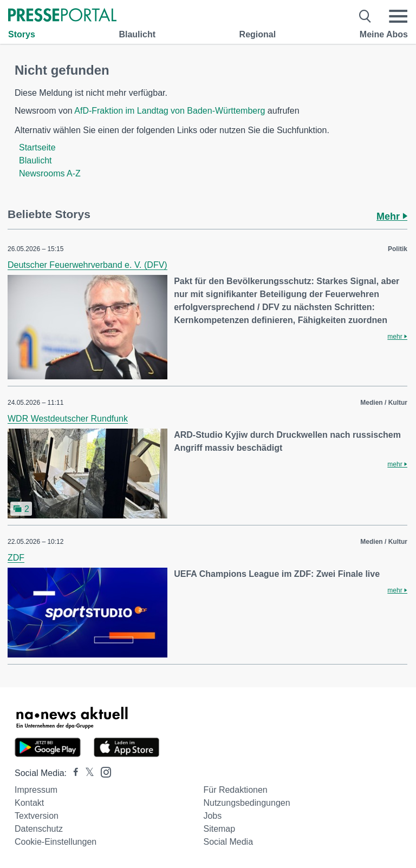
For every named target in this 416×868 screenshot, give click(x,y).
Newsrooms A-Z (50, 173)
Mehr (392, 216)
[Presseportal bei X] (86, 773)
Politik (398, 249)
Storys (22, 34)
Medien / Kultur (384, 403)
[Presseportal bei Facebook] (73, 773)
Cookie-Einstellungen (56, 842)
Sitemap (219, 829)
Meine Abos (384, 34)
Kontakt (29, 803)
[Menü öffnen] (398, 16)
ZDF (16, 558)
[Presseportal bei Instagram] (103, 771)
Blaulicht (137, 34)
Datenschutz (39, 829)
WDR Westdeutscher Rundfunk (68, 419)
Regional (258, 34)
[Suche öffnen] (365, 16)
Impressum (36, 790)
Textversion (37, 816)
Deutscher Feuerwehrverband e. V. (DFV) (87, 265)
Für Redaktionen (235, 790)
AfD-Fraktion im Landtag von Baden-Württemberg (170, 111)
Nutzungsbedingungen (246, 803)
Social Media (228, 842)
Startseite (37, 147)
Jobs (212, 816)
